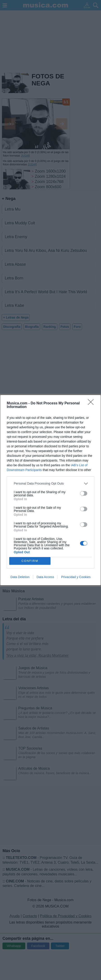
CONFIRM (30, 561)
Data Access (45, 577)
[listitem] (50, 484)
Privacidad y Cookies (76, 577)
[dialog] (50, 490)
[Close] (92, 403)
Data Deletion (20, 577)
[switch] (84, 493)
